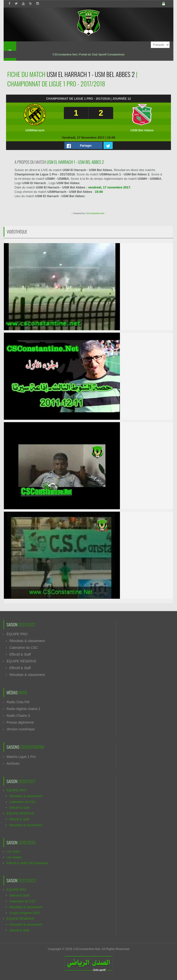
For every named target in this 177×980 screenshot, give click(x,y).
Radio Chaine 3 (18, 716)
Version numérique (21, 729)
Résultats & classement (27, 641)
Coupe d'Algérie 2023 (25, 913)
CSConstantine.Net (94, 213)
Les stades (14, 857)
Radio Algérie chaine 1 (23, 709)
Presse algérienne (20, 722)
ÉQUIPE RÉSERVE (21, 661)
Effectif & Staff (20, 654)
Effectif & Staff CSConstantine (27, 863)
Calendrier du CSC (24, 648)
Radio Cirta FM (18, 702)
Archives (13, 763)
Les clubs (13, 851)
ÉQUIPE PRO (17, 634)
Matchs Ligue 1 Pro (21, 757)
